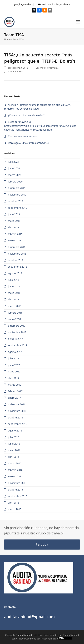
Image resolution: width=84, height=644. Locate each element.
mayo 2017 (14, 371)
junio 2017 (14, 365)
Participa (42, 544)
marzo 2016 (15, 463)
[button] (78, 22)
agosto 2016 (15, 431)
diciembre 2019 (17, 188)
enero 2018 (14, 319)
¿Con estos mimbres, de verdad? (26, 115)
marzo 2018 (15, 306)
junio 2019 (14, 214)
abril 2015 (14, 503)
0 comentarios (16, 72)
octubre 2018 (15, 260)
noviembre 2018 (17, 254)
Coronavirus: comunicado (22, 136)
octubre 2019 (15, 201)
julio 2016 (13, 437)
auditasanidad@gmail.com (56, 4)
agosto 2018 (15, 273)
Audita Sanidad (24, 635)
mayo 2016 (14, 450)
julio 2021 (13, 162)
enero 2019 (14, 240)
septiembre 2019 (18, 208)
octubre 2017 (15, 339)
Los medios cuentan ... (48, 68)
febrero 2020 (15, 182)
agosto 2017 (15, 352)
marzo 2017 (15, 385)
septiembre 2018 (18, 267)
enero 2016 (14, 476)
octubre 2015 (15, 490)
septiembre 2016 (18, 424)
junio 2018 (14, 286)
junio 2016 (14, 444)
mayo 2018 (14, 293)
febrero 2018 (15, 313)
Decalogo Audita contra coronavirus (28, 143)
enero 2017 (14, 398)
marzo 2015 (15, 509)
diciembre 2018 (17, 247)
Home (7, 39)
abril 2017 (14, 378)
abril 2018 (14, 299)
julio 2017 (13, 358)
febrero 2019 (15, 234)
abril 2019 (14, 227)
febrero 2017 (15, 391)
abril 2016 (14, 457)
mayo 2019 (14, 221)
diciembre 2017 (17, 326)
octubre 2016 (15, 417)
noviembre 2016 (17, 411)
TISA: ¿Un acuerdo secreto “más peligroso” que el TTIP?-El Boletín (40, 58)
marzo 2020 (15, 175)
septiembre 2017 (18, 345)
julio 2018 (13, 280)
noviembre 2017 (17, 332)
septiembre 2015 (18, 496)
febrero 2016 (15, 470)
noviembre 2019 (17, 195)
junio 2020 (14, 168)
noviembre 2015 (17, 483)
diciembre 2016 (17, 404)
